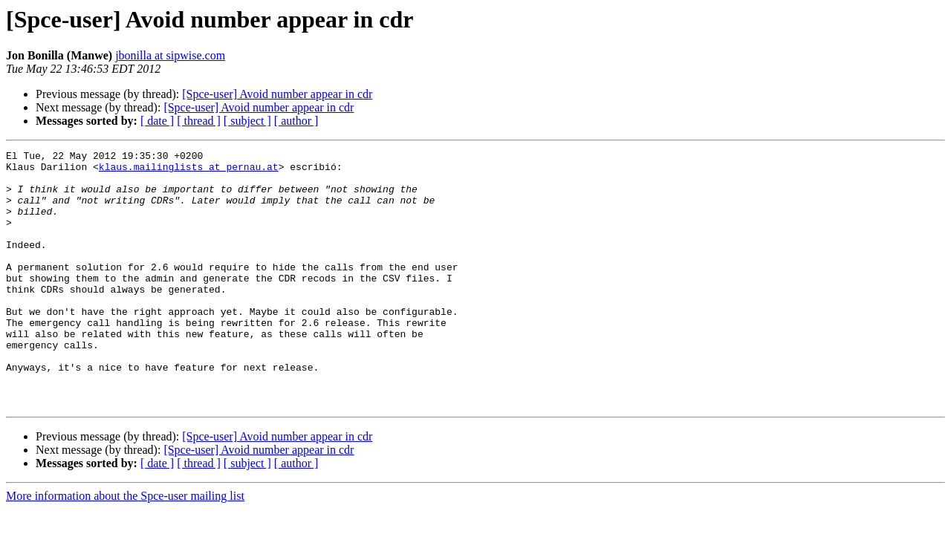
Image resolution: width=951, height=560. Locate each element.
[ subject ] (247, 121)
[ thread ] (199, 121)
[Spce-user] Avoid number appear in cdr (277, 94)
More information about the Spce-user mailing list (125, 547)
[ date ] (157, 121)
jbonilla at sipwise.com (170, 55)
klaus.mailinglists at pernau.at (189, 171)
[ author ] (296, 121)
